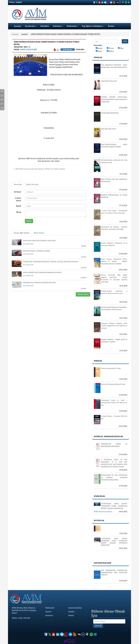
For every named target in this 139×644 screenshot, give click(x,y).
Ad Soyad (18, 192)
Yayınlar (48, 612)
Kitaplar (98, 58)
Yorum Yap (18, 184)
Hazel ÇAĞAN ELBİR (29, 50)
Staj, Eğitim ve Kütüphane (93, 26)
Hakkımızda (73, 26)
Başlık (18, 206)
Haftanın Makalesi (103, 563)
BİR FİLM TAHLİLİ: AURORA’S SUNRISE (36, 251)
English (19, 2)
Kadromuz (58, 26)
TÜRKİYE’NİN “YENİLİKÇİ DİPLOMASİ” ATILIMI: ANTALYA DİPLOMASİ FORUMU (51, 262)
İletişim (111, 26)
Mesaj (19, 212)
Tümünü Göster (83, 294)
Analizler (25, 34)
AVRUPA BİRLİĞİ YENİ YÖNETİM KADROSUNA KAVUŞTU (42, 272)
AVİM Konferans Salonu (103, 512)
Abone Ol (98, 626)
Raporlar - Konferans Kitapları (108, 437)
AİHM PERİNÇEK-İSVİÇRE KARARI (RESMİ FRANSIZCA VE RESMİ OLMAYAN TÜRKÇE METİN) (66, 34)
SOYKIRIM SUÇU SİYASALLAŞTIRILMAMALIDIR (39, 282)
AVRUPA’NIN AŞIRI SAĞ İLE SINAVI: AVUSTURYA (39, 241)
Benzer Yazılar (39, 233)
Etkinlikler (45, 26)
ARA (125, 41)
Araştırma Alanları (75, 608)
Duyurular (99, 521)
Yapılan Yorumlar (32, 184)
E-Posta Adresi (18, 199)
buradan (58, 65)
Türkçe (12, 2)
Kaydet (29, 221)
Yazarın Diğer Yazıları (22, 233)
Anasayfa (17, 26)
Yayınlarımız (31, 26)
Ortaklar (71, 612)
